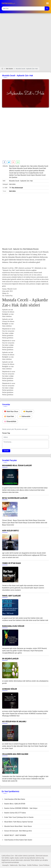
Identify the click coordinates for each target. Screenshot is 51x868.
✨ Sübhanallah (25, 416)
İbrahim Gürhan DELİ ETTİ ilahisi (14, 813)
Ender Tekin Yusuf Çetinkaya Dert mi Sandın (18, 817)
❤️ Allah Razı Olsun (11, 411)
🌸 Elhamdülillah (10, 421)
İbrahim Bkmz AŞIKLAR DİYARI (14, 804)
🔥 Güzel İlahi (9, 416)
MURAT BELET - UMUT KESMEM (14, 835)
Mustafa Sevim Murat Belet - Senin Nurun (17, 826)
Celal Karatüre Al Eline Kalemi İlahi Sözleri (17, 840)
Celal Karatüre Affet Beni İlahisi (14, 799)
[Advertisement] (25, 41)
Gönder (6, 451)
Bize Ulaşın (22, 865)
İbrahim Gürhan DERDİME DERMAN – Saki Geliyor (20, 808)
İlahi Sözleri (9, 69)
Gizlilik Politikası (33, 865)
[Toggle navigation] (48, 3)
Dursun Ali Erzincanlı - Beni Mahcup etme (17, 831)
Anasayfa (5, 865)
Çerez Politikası (44, 865)
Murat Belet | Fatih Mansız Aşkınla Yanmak (17, 822)
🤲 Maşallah (28, 411)
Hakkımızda (14, 865)
